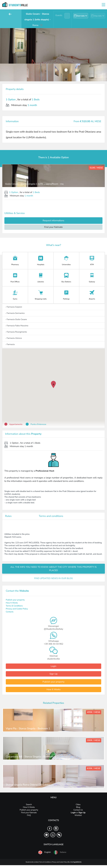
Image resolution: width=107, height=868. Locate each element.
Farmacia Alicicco (13, 338)
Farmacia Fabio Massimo (17, 326)
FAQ (29, 815)
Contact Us (78, 810)
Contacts (10, 612)
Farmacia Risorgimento (16, 332)
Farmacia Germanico (15, 313)
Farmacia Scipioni (14, 307)
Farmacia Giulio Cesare (16, 319)
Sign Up (53, 674)
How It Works (12, 603)
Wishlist (78, 815)
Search (29, 804)
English (44, 852)
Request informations (53, 221)
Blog (78, 807)
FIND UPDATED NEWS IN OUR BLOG (53, 578)
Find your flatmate (53, 227)
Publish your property (15, 600)
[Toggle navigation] (103, 5)
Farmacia (10, 344)
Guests (59, 15)
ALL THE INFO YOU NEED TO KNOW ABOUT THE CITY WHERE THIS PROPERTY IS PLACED (53, 569)
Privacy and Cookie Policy (17, 609)
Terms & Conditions (14, 606)
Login (53, 666)
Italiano (60, 852)
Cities (78, 804)
